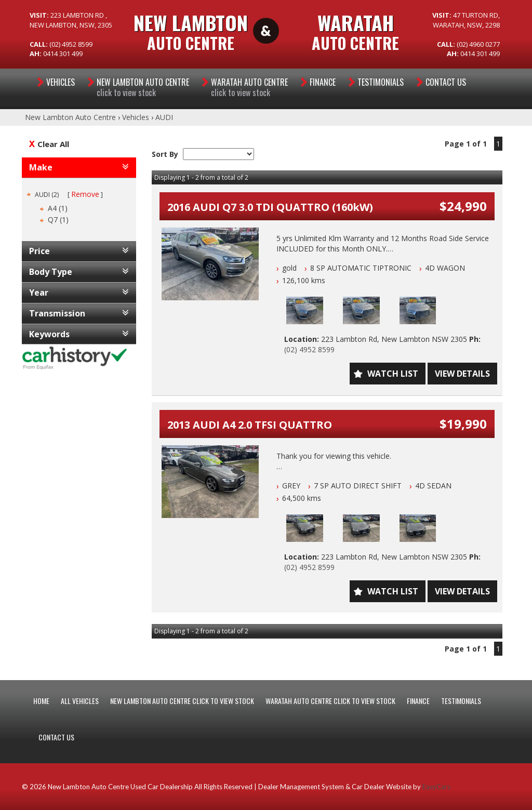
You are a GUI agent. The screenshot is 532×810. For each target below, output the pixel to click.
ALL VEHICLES (80, 701)
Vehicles (61, 82)
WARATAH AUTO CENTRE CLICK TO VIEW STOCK (330, 701)
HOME (41, 701)
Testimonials (381, 82)
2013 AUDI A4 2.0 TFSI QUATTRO (250, 425)
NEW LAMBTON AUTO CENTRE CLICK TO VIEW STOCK (182, 701)
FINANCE (418, 701)
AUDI (164, 117)
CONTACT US (56, 737)
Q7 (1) (58, 220)
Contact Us (446, 82)
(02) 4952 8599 (309, 349)
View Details (462, 374)
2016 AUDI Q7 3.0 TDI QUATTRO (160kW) (270, 207)
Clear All (53, 144)
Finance (323, 82)
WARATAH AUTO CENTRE (249, 87)
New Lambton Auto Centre (70, 117)
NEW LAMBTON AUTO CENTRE (143, 87)
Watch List (393, 374)
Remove (85, 194)
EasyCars (436, 787)
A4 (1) (58, 208)
